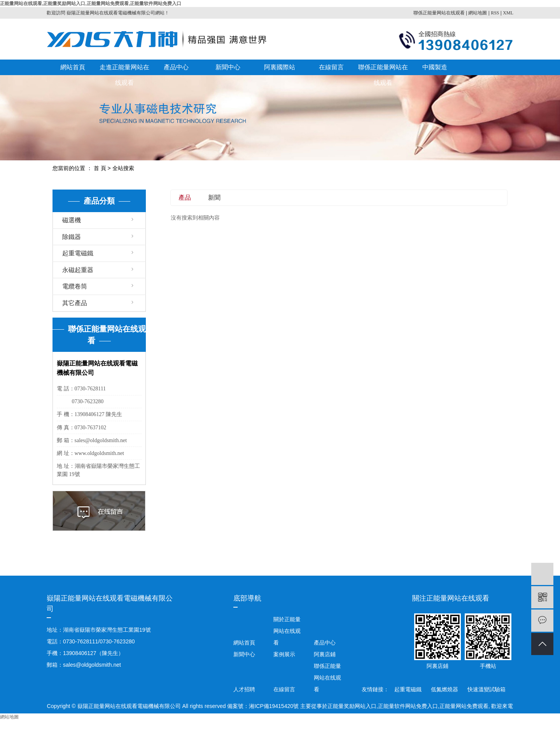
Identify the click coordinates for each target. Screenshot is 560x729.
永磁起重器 (78, 270)
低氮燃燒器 (445, 689)
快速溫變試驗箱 (486, 689)
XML (508, 13)
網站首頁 (73, 67)
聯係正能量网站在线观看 (439, 13)
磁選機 (72, 220)
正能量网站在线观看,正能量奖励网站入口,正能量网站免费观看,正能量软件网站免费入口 (91, 4)
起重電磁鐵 (78, 253)
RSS (495, 13)
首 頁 (100, 168)
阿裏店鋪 (324, 654)
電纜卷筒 (75, 286)
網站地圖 (478, 13)
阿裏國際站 (280, 67)
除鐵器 (72, 237)
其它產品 (75, 303)
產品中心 (176, 67)
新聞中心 (228, 67)
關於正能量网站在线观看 (287, 631)
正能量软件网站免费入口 (408, 706)
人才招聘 (244, 689)
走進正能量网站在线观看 (124, 69)
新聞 (214, 198)
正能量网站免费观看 (464, 706)
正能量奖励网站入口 (352, 706)
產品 (185, 198)
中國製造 (435, 67)
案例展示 (284, 654)
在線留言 (331, 67)
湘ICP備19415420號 (274, 706)
